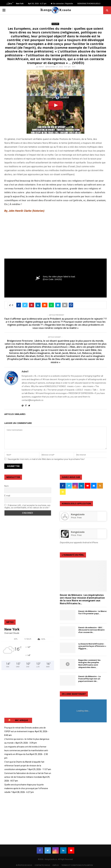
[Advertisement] (55, 236)
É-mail (7, 496)
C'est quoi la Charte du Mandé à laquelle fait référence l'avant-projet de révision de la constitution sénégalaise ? (24, 766)
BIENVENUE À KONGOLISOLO (89, 4)
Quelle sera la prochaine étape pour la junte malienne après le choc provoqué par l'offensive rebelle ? (26, 788)
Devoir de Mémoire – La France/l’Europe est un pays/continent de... (89, 679)
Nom (7, 486)
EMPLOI (56, 865)
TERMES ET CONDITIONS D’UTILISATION (77, 865)
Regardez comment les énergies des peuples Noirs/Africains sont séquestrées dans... (89, 664)
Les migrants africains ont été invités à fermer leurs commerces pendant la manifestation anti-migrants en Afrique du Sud (26, 750)
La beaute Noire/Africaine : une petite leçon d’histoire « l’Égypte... (92, 646)
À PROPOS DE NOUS (24, 865)
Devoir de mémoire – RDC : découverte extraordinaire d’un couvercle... (91, 630)
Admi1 (41, 67)
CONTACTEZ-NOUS (42, 865)
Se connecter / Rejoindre (62, 4)
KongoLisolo (78, 532)
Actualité (55, 24)
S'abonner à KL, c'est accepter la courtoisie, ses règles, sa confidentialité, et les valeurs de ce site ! (27, 506)
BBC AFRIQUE (22, 720)
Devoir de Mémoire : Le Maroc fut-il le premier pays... (92, 612)
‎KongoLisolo (78, 514)
